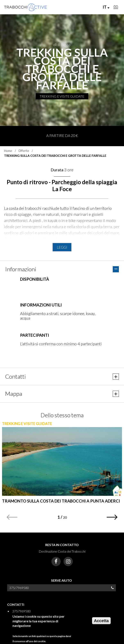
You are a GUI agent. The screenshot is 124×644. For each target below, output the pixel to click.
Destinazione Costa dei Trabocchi (62, 551)
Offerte (24, 151)
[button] (112, 517)
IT (106, 7)
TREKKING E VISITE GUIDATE (62, 96)
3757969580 (22, 611)
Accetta (101, 621)
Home (8, 151)
